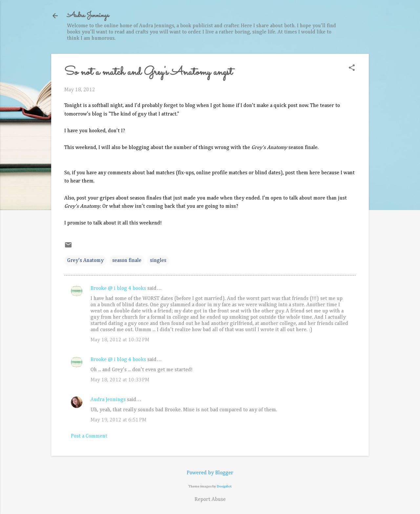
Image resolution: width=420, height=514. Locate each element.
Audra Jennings (88, 16)
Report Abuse (210, 500)
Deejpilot (224, 486)
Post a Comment (89, 436)
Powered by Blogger (210, 473)
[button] (352, 68)
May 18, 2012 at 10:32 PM (120, 340)
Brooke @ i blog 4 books (118, 289)
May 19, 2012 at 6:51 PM (118, 420)
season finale (127, 261)
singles (158, 261)
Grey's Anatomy (85, 261)
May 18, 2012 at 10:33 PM (120, 380)
